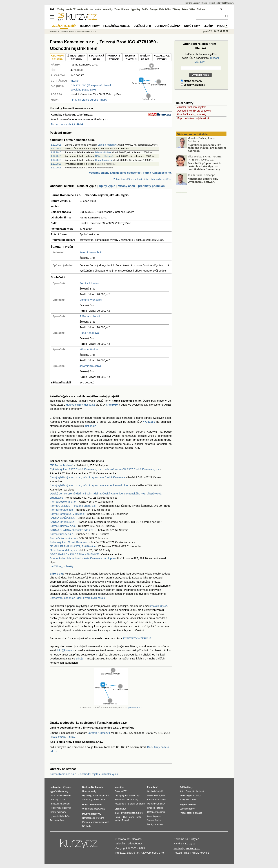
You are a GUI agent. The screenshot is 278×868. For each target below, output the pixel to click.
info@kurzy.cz (159, 606)
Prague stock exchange (191, 813)
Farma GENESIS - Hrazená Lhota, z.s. (73, 506)
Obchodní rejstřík (67, 31)
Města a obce (154, 795)
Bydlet (222, 3)
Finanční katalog (155, 808)
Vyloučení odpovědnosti (130, 843)
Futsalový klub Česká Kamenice (69, 542)
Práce (185, 9)
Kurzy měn (95, 9)
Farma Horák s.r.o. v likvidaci (67, 514)
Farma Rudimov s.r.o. (63, 526)
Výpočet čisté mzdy (59, 791)
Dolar (102, 800)
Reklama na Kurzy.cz (186, 839)
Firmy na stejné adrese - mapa (89, 100)
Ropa (117, 817)
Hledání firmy (90, 26)
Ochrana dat (123, 839)
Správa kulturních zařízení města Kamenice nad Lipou (82, 558)
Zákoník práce (154, 816)
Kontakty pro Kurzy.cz (187, 848)
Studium (230, 3)
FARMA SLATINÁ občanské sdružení (72, 530)
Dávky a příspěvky (92, 814)
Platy (103, 809)
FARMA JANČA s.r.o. (63, 518)
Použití (178, 853)
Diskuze (201, 9)
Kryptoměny (121, 804)
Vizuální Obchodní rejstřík (191, 107)
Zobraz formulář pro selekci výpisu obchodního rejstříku (142, 179)
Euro (96, 800)
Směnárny (87, 800)
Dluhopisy (119, 795)
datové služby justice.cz (81, 405)
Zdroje (80, 658)
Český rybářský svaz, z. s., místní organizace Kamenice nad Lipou (90, 485)
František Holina (89, 283)
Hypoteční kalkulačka (60, 816)
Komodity (108, 9)
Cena (189, 791)
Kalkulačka (165, 9)
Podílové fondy (132, 795)
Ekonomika (120, 800)
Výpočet (67, 787)
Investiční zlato (128, 813)
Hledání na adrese (117, 26)
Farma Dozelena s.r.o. (63, 502)
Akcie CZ (71, 9)
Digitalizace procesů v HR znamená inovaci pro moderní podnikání (207, 148)
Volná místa (96, 805)
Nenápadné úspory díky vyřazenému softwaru (203, 181)
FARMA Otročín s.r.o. (63, 522)
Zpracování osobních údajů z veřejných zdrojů (77, 598)
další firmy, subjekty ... (63, 566)
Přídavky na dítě (58, 800)
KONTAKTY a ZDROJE (137, 638)
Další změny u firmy (63, 737)
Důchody (87, 826)
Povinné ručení (57, 820)
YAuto (205, 3)
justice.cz (90, 426)
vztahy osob (126, 186)
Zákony (176, 9)
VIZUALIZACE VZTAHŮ (162, 57)
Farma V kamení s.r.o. (63, 538)
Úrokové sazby (89, 791)
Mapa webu (192, 800)
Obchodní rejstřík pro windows (194, 111)
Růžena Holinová (104, 156)
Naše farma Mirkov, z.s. (64, 550)
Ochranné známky (168, 26)
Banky (86, 787)
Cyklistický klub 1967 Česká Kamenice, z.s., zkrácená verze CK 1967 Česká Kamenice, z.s (104, 469)
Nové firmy (192, 26)
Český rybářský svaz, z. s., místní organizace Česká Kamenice (88, 477)
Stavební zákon (155, 820)
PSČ (164, 795)
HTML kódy (199, 853)
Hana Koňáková (104, 160)
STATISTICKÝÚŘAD (96, 57)
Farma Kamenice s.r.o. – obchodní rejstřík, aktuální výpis (84, 774)
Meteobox (213, 3)
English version (188, 805)
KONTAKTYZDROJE (114, 57)
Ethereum (141, 804)
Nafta (138, 817)
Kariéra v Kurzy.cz (184, 843)
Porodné (100, 818)
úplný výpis (107, 186)
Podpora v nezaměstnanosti (96, 822)
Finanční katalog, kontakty (192, 114)
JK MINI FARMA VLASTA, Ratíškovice (73, 546)
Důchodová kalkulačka (61, 795)
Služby (209, 26)
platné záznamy (192, 81)
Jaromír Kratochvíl (107, 145)
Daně (150, 824)
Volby (182, 800)
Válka (192, 9)
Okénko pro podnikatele (192, 134)
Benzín (131, 817)
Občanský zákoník (156, 812)
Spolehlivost (198, 791)
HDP (130, 800)
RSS (187, 853)
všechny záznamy (193, 85)
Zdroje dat (56, 574)
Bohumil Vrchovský (91, 300)
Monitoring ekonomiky (190, 795)
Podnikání (152, 787)
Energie (154, 9)
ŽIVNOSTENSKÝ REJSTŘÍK (76, 57)
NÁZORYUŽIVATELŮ (130, 57)
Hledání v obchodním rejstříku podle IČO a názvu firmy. (200, 58)
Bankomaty (97, 787)
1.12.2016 (56, 145)
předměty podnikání (152, 186)
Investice (119, 787)
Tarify (145, 9)
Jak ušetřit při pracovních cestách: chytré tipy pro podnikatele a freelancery (204, 167)
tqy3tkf (75, 81)
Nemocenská (89, 818)
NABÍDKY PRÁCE (145, 57)
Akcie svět (83, 9)
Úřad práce (88, 809)
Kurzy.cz (54, 31)
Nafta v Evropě (122, 820)
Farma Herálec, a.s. (62, 510)
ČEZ (124, 791)
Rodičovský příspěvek (60, 808)
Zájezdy (197, 3)
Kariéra (189, 3)
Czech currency (187, 809)
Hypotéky (135, 9)
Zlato (117, 9)
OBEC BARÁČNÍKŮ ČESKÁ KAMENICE (74, 554)
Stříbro (139, 813)
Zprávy (61, 9)
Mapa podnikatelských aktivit (193, 118)
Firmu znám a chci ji (67, 124)
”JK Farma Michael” (62, 465)
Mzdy (97, 809)
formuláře (158, 824)
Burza (118, 791)
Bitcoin (125, 9)
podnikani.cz (135, 708)
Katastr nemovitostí (156, 800)
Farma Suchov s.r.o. (62, 534)
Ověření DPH (142, 26)
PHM (124, 817)
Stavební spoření (100, 795)
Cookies (137, 839)
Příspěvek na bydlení (60, 804)
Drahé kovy (121, 809)
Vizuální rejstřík (64, 26)
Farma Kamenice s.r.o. (87, 31)
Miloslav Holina (103, 152)
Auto (182, 791)
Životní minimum (58, 812)
